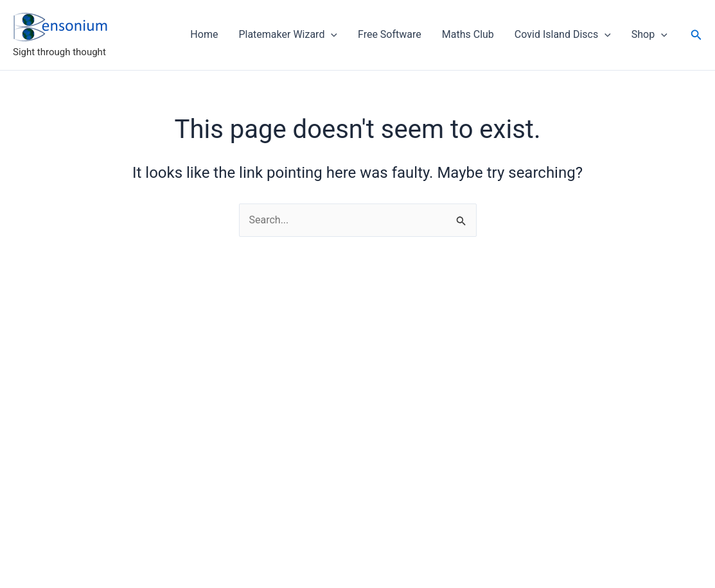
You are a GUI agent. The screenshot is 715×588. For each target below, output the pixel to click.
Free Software (390, 34)
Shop (649, 35)
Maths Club (468, 34)
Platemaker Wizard (288, 35)
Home (204, 34)
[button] (696, 35)
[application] (331, 35)
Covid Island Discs (563, 35)
